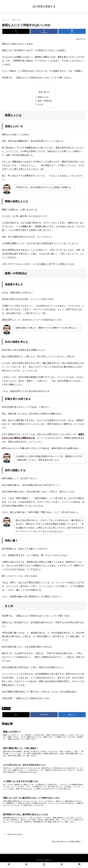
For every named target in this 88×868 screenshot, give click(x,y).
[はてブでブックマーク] (72, 31)
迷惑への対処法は (45, 101)
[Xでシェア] (16, 31)
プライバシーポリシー (44, 861)
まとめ (40, 105)
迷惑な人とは (43, 97)
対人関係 (6, 709)
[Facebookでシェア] (44, 31)
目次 (41, 92)
